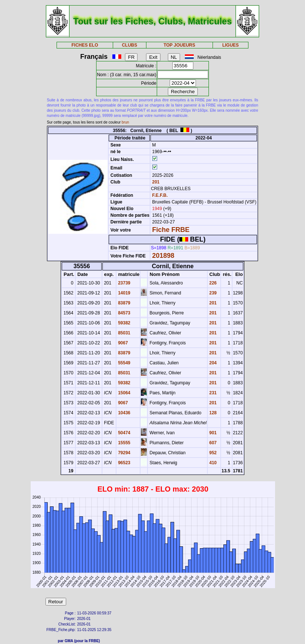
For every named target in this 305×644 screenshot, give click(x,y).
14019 (124, 293)
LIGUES (231, 45)
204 (212, 363)
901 (212, 433)
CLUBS (130, 45)
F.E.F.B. (160, 195)
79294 (124, 453)
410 (212, 463)
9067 (122, 343)
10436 (124, 413)
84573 (124, 313)
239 (212, 293)
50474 (124, 433)
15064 (124, 393)
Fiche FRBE (171, 230)
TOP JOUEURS (179, 45)
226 (212, 283)
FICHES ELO (85, 45)
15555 (124, 443)
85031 (124, 333)
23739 (124, 283)
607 (212, 443)
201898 (163, 256)
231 (212, 393)
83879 (124, 303)
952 (212, 453)
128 (212, 413)
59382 (124, 323)
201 (155, 182)
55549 (124, 363)
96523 (124, 463)
